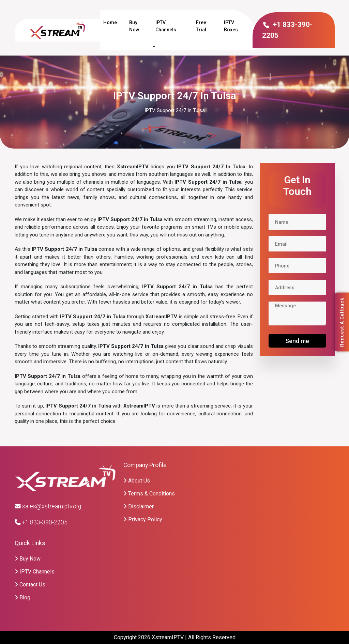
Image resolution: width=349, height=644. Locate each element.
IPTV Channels (166, 26)
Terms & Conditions (149, 494)
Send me (297, 341)
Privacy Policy (143, 519)
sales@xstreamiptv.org (48, 506)
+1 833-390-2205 (41, 522)
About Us (137, 481)
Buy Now (134, 26)
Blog (22, 597)
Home (110, 22)
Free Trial (201, 26)
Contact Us (30, 585)
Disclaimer (139, 507)
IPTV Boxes (231, 26)
